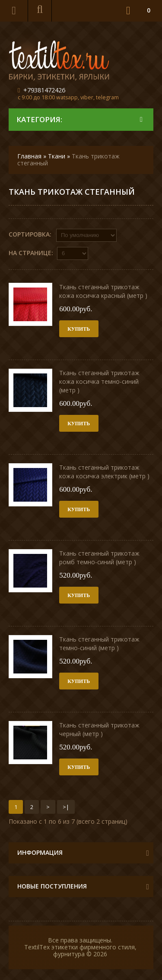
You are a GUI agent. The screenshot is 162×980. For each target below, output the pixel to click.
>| (66, 807)
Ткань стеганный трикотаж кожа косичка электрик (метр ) (104, 472)
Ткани (57, 156)
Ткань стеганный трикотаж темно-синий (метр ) (99, 643)
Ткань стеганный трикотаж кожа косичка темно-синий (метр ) (99, 381)
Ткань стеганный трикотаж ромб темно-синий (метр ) (99, 558)
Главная (29, 156)
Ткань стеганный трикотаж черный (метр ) (99, 729)
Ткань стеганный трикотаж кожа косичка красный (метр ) (103, 291)
